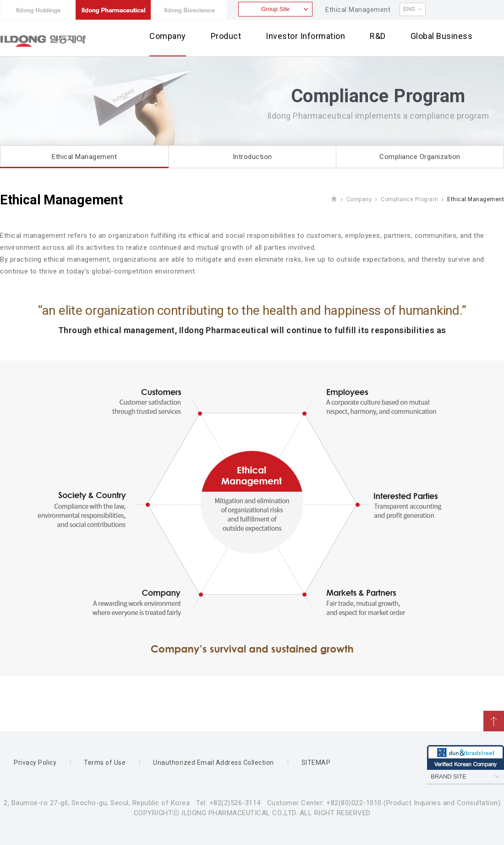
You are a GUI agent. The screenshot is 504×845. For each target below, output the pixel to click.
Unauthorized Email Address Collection (214, 763)
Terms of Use (105, 763)
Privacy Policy (35, 763)
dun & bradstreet (466, 757)
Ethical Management (358, 10)
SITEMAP (316, 763)
